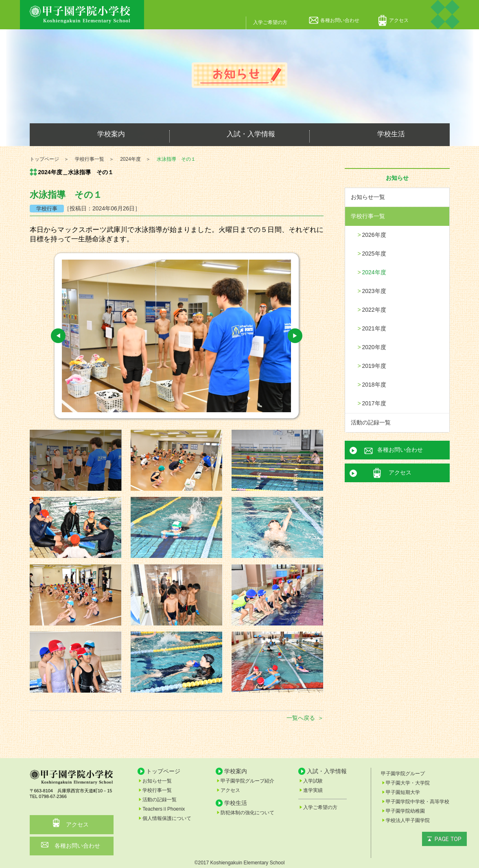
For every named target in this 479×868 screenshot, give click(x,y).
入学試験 (313, 781)
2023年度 (374, 291)
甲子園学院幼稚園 (405, 811)
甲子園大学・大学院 (408, 783)
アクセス (399, 20)
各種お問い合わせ (340, 20)
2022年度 (374, 310)
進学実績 (313, 790)
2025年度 (374, 254)
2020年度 (374, 347)
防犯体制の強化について (247, 813)
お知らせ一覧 (368, 197)
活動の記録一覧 (371, 422)
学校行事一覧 (368, 216)
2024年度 (374, 272)
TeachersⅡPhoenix (164, 809)
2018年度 (374, 385)
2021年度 (374, 328)
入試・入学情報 (239, 135)
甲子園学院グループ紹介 (247, 781)
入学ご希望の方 (270, 22)
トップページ (163, 771)
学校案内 (100, 135)
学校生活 (380, 135)
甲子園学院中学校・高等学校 (418, 802)
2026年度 (374, 235)
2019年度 (374, 366)
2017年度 (374, 403)
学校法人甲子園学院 (408, 820)
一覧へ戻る (301, 718)
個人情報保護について (167, 818)
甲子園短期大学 (403, 792)
